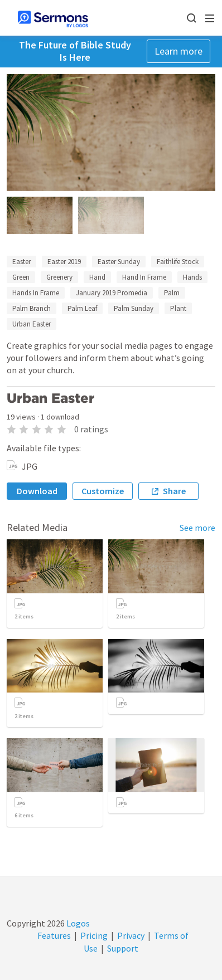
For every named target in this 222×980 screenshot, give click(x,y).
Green (21, 277)
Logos (77, 923)
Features (54, 935)
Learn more (178, 51)
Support (123, 948)
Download (37, 491)
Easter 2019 (64, 262)
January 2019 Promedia (112, 293)
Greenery (59, 277)
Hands (192, 277)
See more (197, 528)
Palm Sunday (134, 308)
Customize (103, 491)
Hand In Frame (144, 277)
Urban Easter (32, 324)
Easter (21, 262)
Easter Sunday (119, 262)
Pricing (94, 935)
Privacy (131, 935)
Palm (172, 293)
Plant (178, 308)
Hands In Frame (36, 293)
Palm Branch (32, 308)
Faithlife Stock (178, 262)
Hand (97, 277)
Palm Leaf (82, 308)
